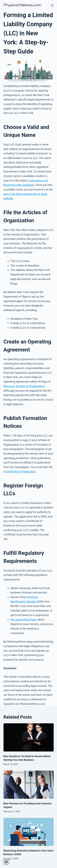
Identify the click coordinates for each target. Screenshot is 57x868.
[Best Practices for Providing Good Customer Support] (29, 785)
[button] (6, 862)
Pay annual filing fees (23, 620)
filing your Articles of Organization (24, 386)
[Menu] (52, 5)
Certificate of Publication (21, 472)
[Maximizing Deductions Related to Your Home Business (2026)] (29, 832)
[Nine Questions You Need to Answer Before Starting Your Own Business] (29, 737)
